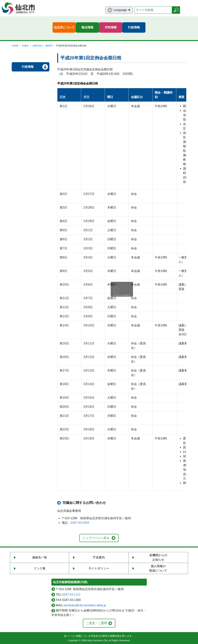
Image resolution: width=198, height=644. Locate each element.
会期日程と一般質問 (42, 46)
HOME (15, 46)
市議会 (25, 46)
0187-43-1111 (71, 595)
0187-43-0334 (80, 523)
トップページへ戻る (96, 538)
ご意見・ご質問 (97, 623)
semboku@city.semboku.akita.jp (85, 605)
